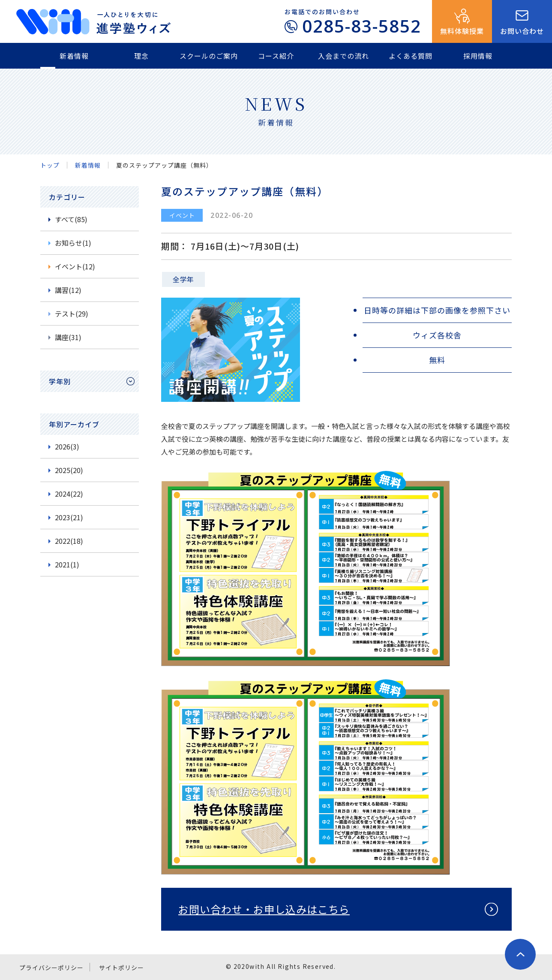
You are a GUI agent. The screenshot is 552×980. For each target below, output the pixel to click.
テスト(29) (72, 314)
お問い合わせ (522, 31)
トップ (50, 165)
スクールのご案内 (209, 56)
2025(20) (69, 470)
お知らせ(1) (73, 243)
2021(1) (67, 564)
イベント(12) (75, 266)
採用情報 (478, 56)
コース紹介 (276, 56)
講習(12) (68, 290)
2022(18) (69, 541)
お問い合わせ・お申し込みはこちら (264, 909)
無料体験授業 (462, 31)
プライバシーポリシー (51, 968)
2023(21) (69, 517)
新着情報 (74, 56)
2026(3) (67, 446)
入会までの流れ (343, 56)
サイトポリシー (121, 968)
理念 (141, 56)
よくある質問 (411, 56)
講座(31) (68, 337)
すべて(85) (71, 219)
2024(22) (69, 494)
